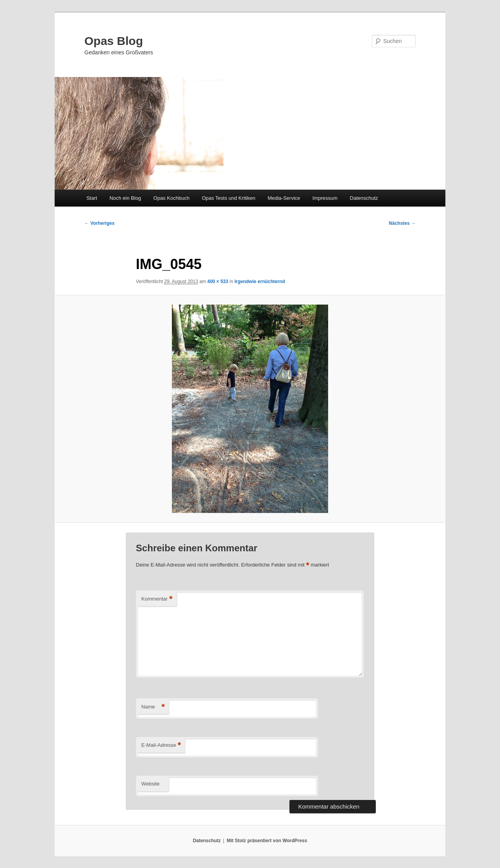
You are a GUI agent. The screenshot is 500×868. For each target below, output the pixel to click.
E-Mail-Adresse (161, 745)
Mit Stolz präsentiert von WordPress (267, 841)
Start (92, 198)
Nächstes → (402, 223)
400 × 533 (218, 282)
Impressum (325, 198)
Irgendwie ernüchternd (260, 282)
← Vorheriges (99, 223)
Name (153, 707)
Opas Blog (114, 41)
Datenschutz (364, 198)
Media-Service (284, 198)
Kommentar (157, 599)
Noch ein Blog (125, 198)
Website (151, 784)
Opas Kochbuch (172, 198)
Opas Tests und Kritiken (229, 198)
